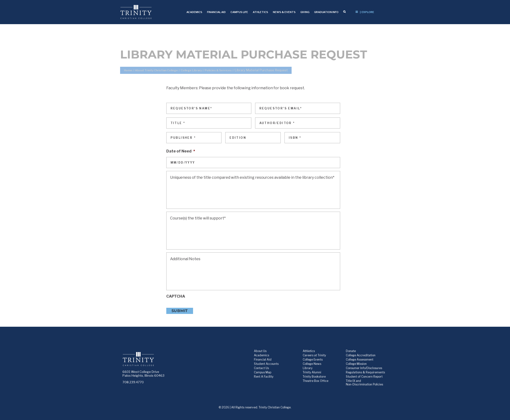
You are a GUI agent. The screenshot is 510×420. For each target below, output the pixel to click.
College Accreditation (361, 355)
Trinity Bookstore (314, 377)
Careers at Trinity (314, 355)
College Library (191, 70)
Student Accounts (266, 364)
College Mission (356, 364)
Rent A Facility (264, 377)
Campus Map (263, 372)
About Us (260, 351)
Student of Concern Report (364, 377)
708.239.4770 (133, 382)
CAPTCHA (176, 296)
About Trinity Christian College (156, 70)
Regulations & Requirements (365, 372)
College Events (313, 360)
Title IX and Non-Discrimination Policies (364, 383)
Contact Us (261, 368)
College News (312, 364)
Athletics (309, 351)
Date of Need (181, 151)
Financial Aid (263, 360)
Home (128, 70)
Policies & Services (218, 70)
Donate (351, 351)
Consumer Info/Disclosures (364, 368)
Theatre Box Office (316, 381)
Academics (262, 355)
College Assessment (360, 360)
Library (308, 368)
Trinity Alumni (312, 372)
